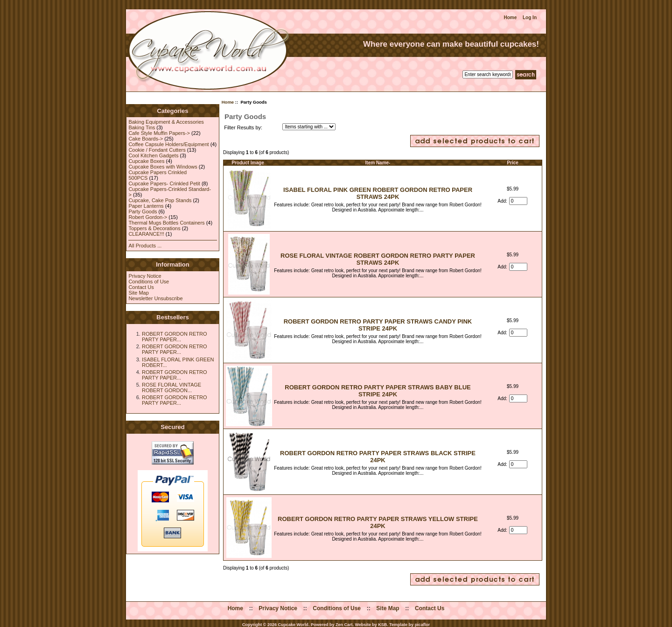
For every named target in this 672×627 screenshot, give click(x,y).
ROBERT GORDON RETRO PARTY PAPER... (175, 337)
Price (512, 163)
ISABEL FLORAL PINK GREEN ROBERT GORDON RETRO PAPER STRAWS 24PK (378, 193)
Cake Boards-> (146, 139)
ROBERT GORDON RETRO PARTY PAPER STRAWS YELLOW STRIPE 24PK (378, 522)
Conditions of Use (149, 282)
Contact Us (141, 287)
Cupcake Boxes (146, 161)
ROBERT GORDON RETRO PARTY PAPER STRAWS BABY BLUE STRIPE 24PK (378, 391)
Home (510, 18)
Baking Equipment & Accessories (166, 122)
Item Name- (378, 163)
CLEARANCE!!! (146, 234)
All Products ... (145, 246)
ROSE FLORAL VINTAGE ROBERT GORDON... (171, 387)
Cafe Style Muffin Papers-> (159, 133)
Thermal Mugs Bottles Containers (166, 223)
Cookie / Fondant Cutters (157, 150)
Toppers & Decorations (154, 228)
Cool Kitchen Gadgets (153, 155)
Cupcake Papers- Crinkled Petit (164, 183)
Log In (530, 18)
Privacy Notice (145, 276)
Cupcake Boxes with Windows (163, 167)
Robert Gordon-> (148, 217)
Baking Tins (142, 127)
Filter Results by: (243, 127)
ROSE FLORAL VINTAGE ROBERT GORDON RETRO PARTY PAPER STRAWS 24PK (378, 259)
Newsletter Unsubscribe (155, 298)
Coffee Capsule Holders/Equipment (168, 144)
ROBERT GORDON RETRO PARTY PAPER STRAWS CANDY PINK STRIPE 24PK (378, 325)
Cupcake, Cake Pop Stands (160, 200)
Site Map (138, 293)
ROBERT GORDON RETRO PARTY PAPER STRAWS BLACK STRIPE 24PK (378, 457)
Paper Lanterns (146, 206)
